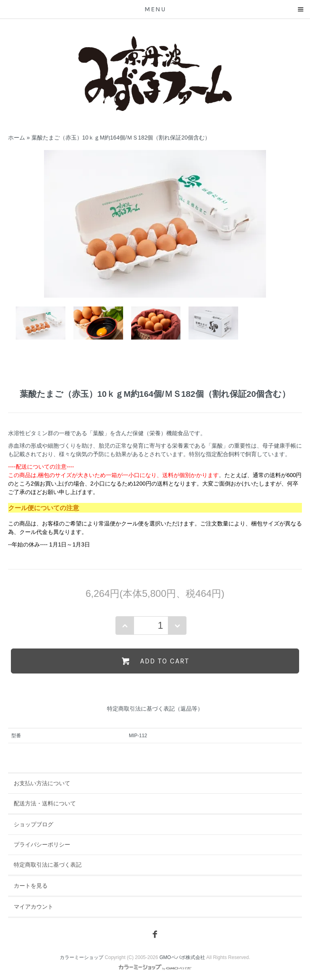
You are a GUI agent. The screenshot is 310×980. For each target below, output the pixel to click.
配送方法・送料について (45, 803)
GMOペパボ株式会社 (182, 957)
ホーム (17, 138)
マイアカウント (34, 907)
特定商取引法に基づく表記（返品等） (155, 709)
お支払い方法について (42, 783)
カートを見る (31, 886)
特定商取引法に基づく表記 (48, 865)
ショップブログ (34, 824)
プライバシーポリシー (42, 844)
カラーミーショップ (82, 957)
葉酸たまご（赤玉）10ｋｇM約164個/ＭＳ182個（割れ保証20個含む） (121, 138)
